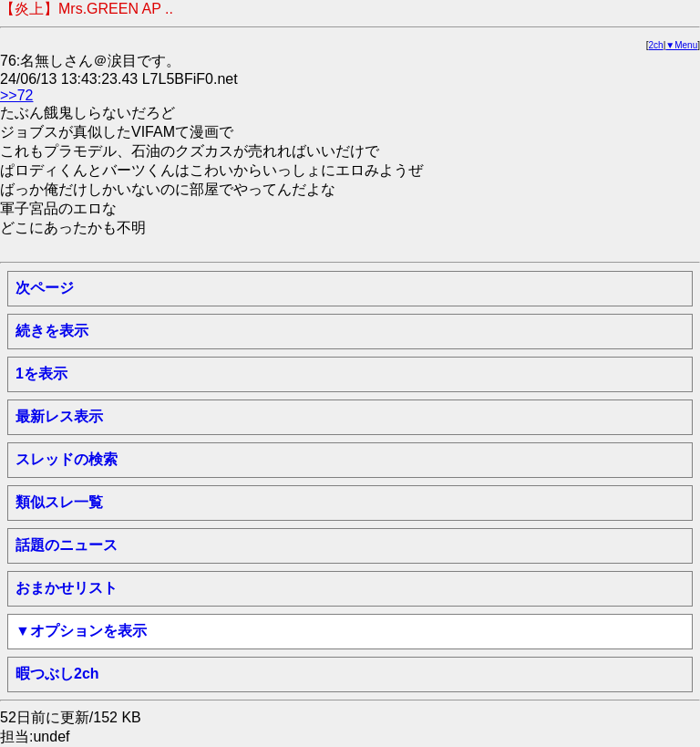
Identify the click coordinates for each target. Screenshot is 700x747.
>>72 (16, 95)
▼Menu (681, 45)
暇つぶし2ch (57, 674)
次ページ (45, 288)
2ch (656, 45)
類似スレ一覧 (59, 502)
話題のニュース (67, 545)
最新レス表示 (59, 416)
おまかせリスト (67, 588)
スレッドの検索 (67, 459)
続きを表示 (52, 331)
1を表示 (41, 373)
